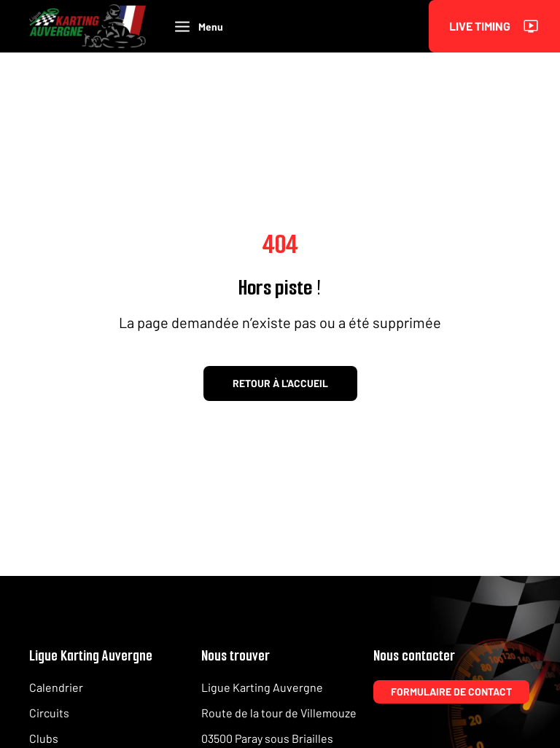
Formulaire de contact (451, 691)
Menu (199, 27)
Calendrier (56, 687)
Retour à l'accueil (280, 383)
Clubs (44, 738)
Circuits (49, 713)
